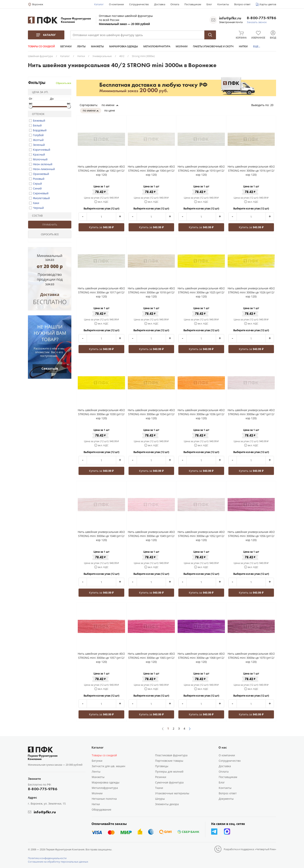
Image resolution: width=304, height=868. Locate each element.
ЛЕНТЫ (81, 46)
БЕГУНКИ (66, 46)
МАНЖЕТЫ (97, 46)
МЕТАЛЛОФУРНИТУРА (157, 46)
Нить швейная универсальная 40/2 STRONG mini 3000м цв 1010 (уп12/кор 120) (201, 171)
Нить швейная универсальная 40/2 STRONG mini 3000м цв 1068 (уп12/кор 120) (201, 658)
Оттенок (37, 114)
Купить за (101, 227)
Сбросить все (63, 83)
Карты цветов (268, 4)
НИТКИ (243, 46)
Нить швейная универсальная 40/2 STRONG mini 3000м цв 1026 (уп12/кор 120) (251, 292)
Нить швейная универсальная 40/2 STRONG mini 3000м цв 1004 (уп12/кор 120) (151, 171)
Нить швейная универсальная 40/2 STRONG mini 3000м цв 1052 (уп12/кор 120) (201, 536)
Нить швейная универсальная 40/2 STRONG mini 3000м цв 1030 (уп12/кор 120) (101, 414)
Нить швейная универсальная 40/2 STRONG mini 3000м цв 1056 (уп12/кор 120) (251, 536)
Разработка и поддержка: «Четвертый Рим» (250, 849)
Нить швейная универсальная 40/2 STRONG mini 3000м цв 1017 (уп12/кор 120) (101, 292)
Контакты (223, 4)
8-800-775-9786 (261, 18)
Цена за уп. (39, 92)
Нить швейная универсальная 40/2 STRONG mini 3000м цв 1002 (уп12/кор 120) (101, 171)
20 (273, 105)
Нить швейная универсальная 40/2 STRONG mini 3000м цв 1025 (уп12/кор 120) (201, 292)
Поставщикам (193, 4)
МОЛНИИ (182, 46)
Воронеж (38, 4)
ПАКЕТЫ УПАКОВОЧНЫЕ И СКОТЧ (213, 46)
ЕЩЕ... (256, 46)
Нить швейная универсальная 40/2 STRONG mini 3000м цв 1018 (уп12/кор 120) (151, 292)
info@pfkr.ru (230, 18)
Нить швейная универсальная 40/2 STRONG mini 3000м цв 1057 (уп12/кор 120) (101, 658)
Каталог (99, 4)
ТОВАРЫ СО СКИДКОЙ (41, 46)
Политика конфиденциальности (47, 858)
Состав (36, 216)
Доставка (160, 4)
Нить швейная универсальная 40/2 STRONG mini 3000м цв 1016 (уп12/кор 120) (251, 171)
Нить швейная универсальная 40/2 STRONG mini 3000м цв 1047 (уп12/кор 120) (251, 414)
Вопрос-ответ (242, 4)
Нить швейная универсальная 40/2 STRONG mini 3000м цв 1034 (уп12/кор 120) (151, 414)
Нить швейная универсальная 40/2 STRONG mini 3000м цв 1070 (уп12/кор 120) (251, 658)
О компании (116, 4)
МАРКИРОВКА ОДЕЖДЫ (123, 46)
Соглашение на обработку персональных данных (58, 862)
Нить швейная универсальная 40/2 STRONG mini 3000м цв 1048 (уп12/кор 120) (101, 536)
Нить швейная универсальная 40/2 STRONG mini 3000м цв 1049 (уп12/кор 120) (151, 536)
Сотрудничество (139, 4)
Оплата (175, 4)
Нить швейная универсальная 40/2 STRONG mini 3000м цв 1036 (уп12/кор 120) (201, 414)
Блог (209, 4)
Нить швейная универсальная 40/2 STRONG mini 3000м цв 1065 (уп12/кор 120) (151, 658)
